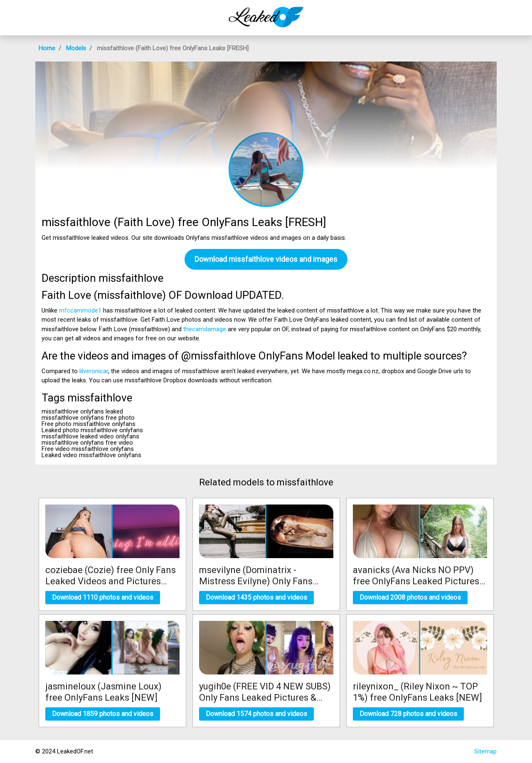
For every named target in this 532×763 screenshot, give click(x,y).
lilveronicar (94, 371)
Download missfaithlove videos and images (266, 259)
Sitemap (485, 751)
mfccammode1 (80, 310)
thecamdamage (205, 329)
